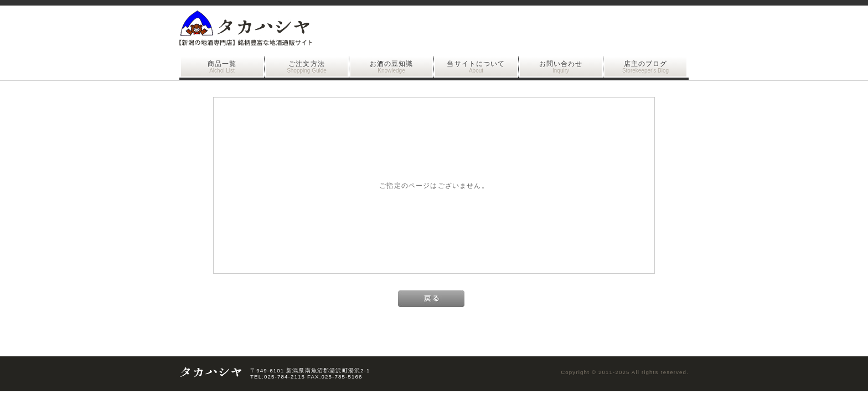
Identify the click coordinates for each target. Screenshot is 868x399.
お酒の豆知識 (391, 67)
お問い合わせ (561, 67)
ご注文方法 (307, 67)
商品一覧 (222, 67)
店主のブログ (645, 67)
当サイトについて (476, 67)
